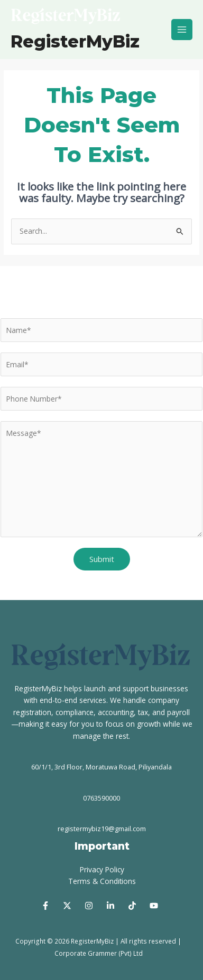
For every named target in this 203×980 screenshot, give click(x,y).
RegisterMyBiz (75, 41)
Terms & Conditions (102, 881)
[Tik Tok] (132, 906)
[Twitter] (67, 906)
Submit (102, 559)
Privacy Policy (102, 869)
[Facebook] (45, 906)
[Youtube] (154, 906)
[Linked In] (110, 906)
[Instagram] (89, 906)
